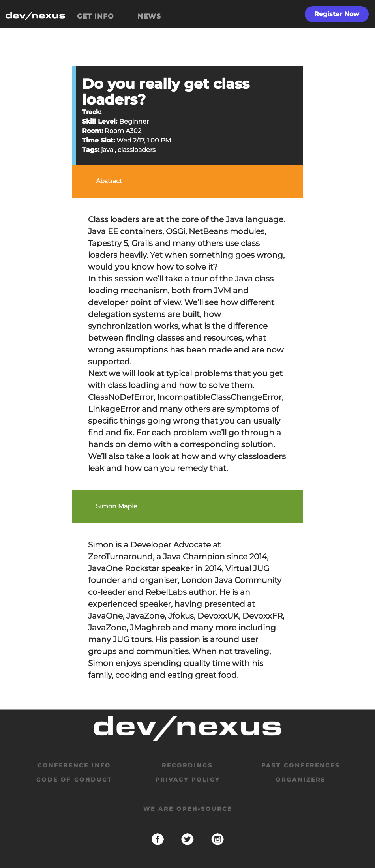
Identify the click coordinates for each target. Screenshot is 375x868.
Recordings (187, 765)
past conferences (301, 765)
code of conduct (74, 780)
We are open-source (188, 809)
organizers (301, 780)
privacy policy (187, 780)
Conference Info (74, 765)
